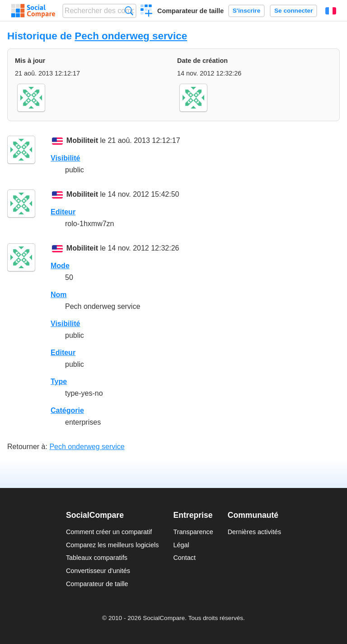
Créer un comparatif (147, 12)
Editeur (63, 212)
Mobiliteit (82, 140)
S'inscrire (246, 11)
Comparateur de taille (190, 11)
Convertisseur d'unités (98, 571)
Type (59, 381)
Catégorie (67, 410)
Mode (60, 266)
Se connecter (293, 11)
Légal (181, 545)
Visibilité (66, 158)
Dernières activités (254, 532)
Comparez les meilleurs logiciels (113, 545)
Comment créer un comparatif (109, 532)
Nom (59, 295)
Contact (184, 558)
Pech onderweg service (131, 36)
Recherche (129, 11)
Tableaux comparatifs (97, 558)
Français (331, 11)
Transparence (193, 532)
